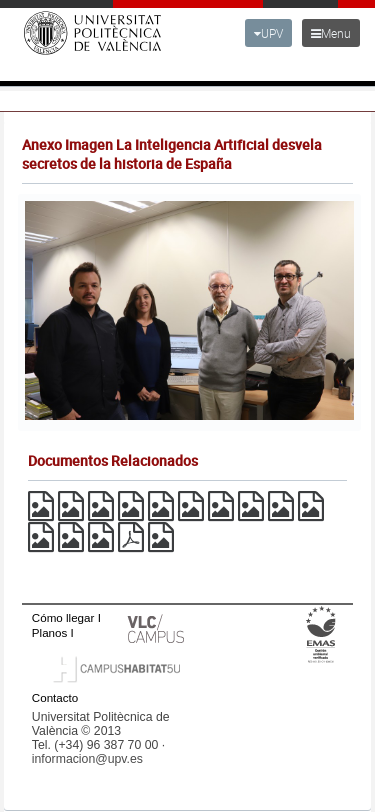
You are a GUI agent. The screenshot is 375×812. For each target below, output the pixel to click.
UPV (268, 33)
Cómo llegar (63, 617)
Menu (331, 33)
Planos (50, 632)
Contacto (55, 697)
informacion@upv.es (87, 759)
